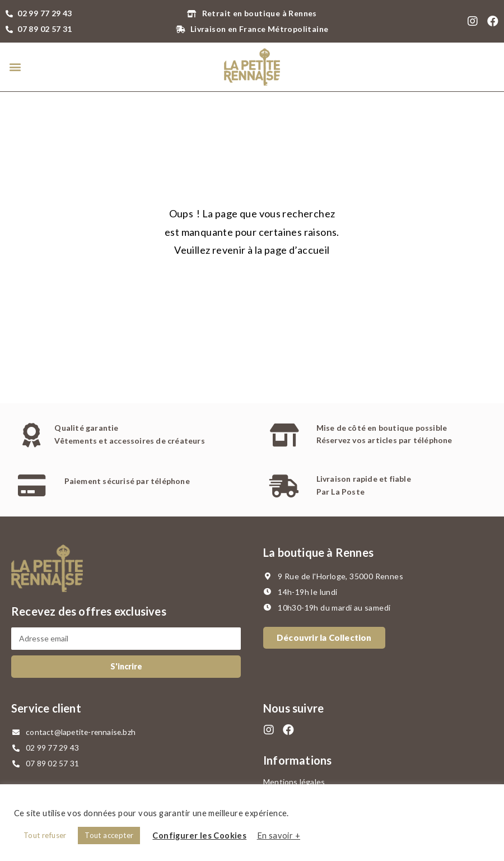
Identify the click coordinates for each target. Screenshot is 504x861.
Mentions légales (294, 782)
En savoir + (279, 836)
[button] (15, 67)
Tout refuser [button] (45, 835)
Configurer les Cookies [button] (199, 836)
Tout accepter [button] (109, 835)
